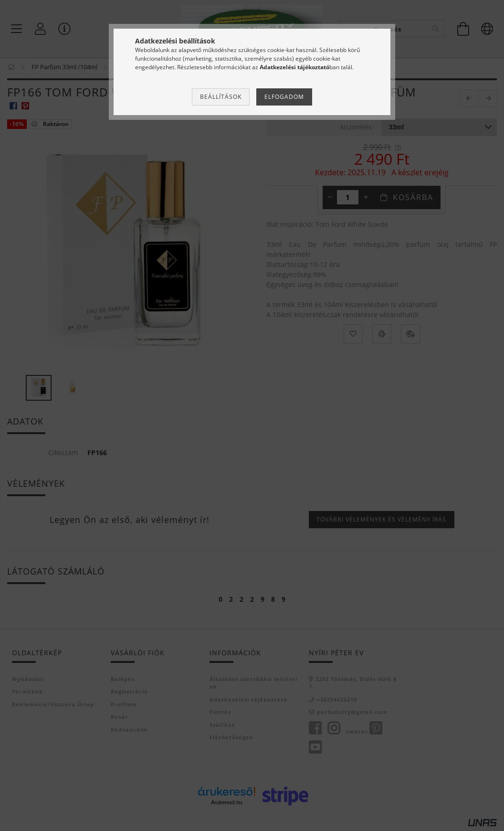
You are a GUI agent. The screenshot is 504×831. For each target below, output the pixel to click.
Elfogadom (284, 97)
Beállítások (221, 97)
